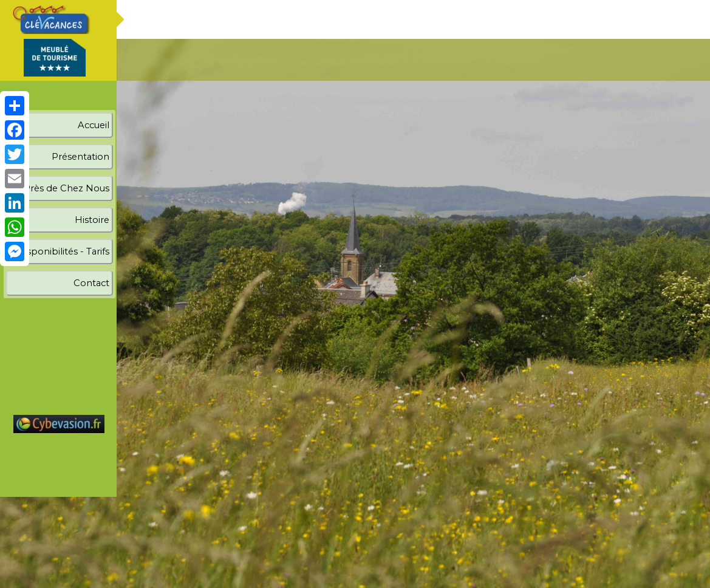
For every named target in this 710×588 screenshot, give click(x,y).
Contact (91, 283)
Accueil (94, 125)
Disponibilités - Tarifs (63, 251)
